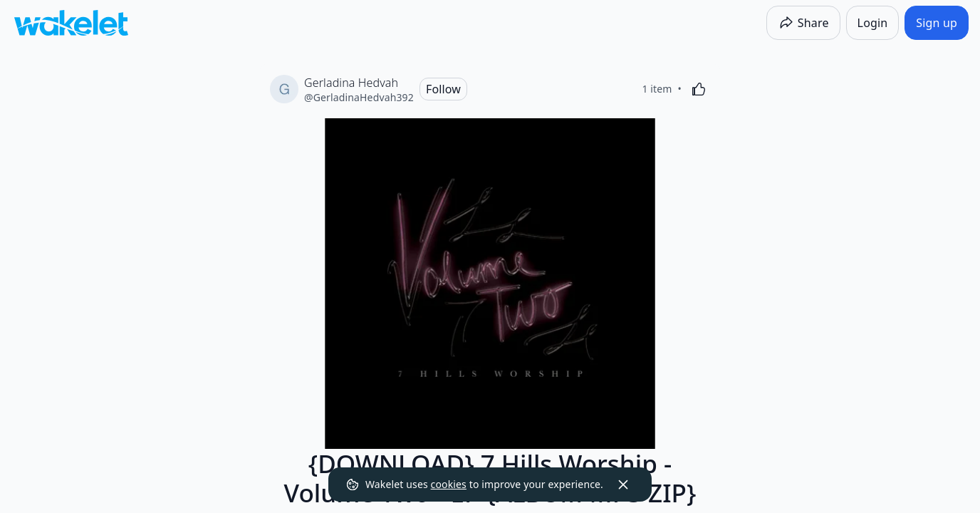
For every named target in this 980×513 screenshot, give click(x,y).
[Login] (873, 23)
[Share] (803, 23)
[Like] (699, 89)
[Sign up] (937, 23)
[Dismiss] (623, 484)
